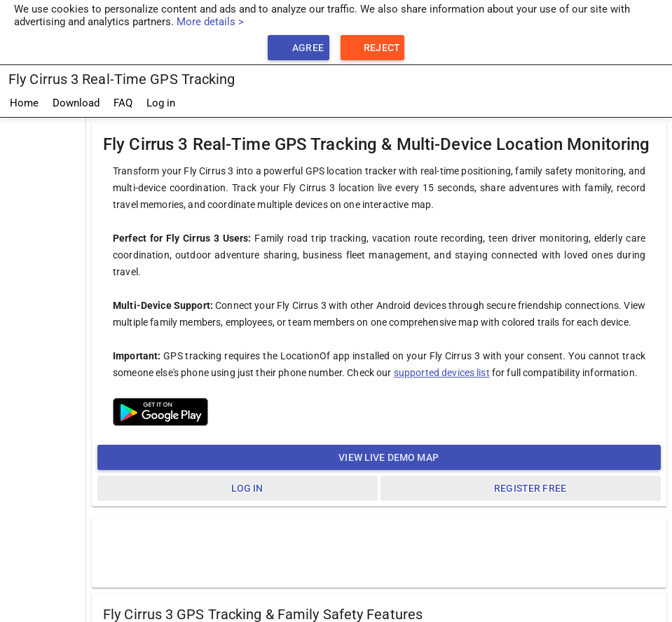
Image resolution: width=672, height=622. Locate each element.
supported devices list (442, 373)
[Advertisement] (43, 329)
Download (76, 103)
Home (24, 103)
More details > (210, 22)
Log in (161, 103)
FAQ (123, 103)
